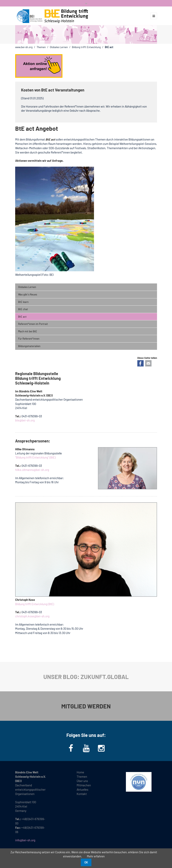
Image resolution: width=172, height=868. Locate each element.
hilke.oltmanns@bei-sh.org (32, 470)
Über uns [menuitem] (82, 781)
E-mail (148, 363)
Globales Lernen (59, 47)
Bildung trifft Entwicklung (86, 47)
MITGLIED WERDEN (86, 706)
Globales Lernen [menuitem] (27, 287)
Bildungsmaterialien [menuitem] (29, 346)
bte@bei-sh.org (25, 420)
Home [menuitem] (80, 772)
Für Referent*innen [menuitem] (29, 339)
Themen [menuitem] (82, 777)
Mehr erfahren (96, 856)
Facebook (140, 363)
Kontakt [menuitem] (82, 794)
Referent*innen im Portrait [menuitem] (33, 324)
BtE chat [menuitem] (23, 309)
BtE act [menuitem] (22, 317)
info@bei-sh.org (25, 840)
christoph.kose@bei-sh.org (32, 616)
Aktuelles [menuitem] (82, 789)
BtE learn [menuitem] (23, 302)
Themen (41, 47)
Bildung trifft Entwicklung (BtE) (35, 604)
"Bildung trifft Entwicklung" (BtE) (35, 457)
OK (86, 862)
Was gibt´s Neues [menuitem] (28, 294)
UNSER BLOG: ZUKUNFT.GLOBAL (86, 677)
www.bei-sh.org (24, 47)
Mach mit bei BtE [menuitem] (28, 331)
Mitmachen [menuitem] (84, 785)
